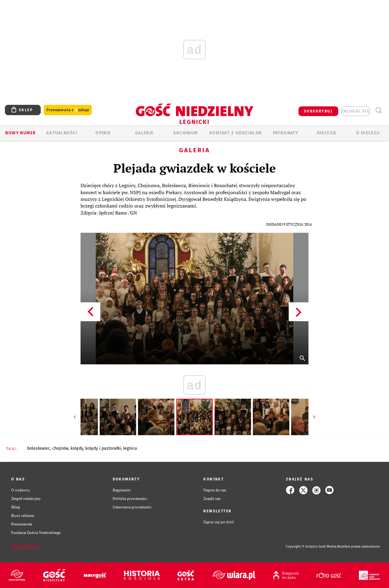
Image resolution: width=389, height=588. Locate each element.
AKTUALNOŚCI (62, 133)
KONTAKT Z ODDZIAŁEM (236, 133)
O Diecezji (368, 133)
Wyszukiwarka (379, 110)
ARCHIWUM (186, 133)
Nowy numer (21, 133)
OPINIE (103, 133)
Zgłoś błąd (25, 547)
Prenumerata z (68, 110)
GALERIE (145, 133)
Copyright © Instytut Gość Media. (311, 547)
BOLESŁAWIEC (39, 448)
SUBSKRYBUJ (318, 111)
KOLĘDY (77, 448)
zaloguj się (356, 111)
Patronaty (286, 133)
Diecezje (327, 133)
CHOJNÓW (60, 448)
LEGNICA (130, 448)
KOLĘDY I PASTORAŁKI (103, 448)
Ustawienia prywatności (132, 507)
